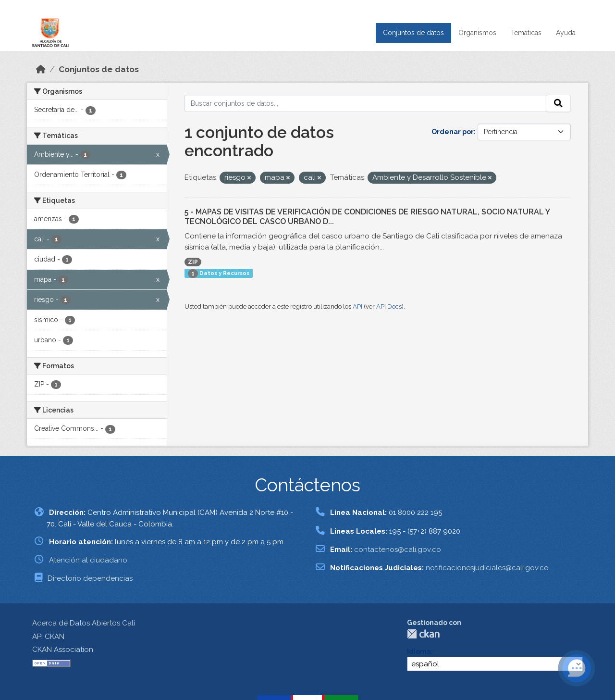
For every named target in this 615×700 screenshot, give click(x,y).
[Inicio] (41, 69)
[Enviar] (558, 103)
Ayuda (566, 33)
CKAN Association (63, 650)
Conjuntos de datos (413, 33)
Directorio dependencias (90, 578)
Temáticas (526, 33)
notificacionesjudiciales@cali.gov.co (487, 568)
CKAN (423, 634)
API (357, 306)
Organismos (477, 33)
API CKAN (48, 637)
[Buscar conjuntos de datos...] (365, 103)
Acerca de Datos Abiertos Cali (84, 623)
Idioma (419, 651)
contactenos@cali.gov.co (398, 550)
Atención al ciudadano (88, 560)
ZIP (193, 262)
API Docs (389, 306)
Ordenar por (453, 132)
